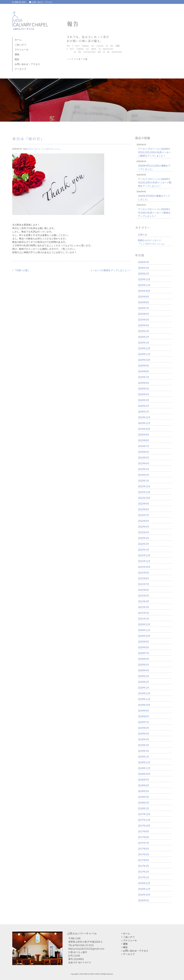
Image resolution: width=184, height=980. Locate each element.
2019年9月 (144, 710)
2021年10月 (144, 567)
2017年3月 (144, 866)
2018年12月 (144, 762)
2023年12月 (144, 417)
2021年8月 (144, 578)
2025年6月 (144, 314)
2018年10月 (144, 774)
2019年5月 (144, 733)
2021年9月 (144, 572)
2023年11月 (144, 423)
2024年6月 (144, 383)
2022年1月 (144, 549)
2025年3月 (144, 331)
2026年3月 (144, 268)
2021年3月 (144, 607)
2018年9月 (144, 779)
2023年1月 (144, 480)
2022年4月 (144, 532)
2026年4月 (144, 262)
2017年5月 (144, 854)
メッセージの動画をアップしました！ (110, 270)
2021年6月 (144, 590)
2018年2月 (144, 802)
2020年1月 (144, 687)
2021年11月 (144, 561)
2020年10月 (144, 636)
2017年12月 (144, 814)
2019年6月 (144, 728)
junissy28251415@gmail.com (89, 949)
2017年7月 (144, 843)
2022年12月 (144, 486)
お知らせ (143, 234)
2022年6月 (144, 521)
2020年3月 (144, 676)
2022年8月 (144, 509)
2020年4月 (144, 670)
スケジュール (22, 49)
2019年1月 (144, 756)
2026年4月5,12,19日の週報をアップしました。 (154, 167)
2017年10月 (144, 825)
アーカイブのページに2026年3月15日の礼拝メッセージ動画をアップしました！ (154, 212)
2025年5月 (144, 319)
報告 (17, 59)
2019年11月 (144, 699)
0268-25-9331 (19, 2)
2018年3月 (144, 797)
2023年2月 (144, 475)
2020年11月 (144, 630)
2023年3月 (144, 469)
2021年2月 (144, 613)
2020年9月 (144, 641)
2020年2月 (144, 682)
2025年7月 (144, 308)
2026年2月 (144, 273)
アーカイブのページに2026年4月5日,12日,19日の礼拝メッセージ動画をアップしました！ (154, 152)
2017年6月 (144, 848)
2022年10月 (144, 498)
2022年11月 (144, 492)
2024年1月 (144, 411)
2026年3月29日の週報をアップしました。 (154, 197)
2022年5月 (144, 526)
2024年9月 (144, 365)
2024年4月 (144, 394)
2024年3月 (144, 400)
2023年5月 (144, 457)
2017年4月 (144, 860)
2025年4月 (144, 325)
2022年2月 (144, 544)
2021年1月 (144, 618)
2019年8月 (144, 716)
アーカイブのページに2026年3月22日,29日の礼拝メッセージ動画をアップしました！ (155, 182)
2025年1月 (144, 342)
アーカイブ (20, 69)
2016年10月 (144, 894)
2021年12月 (144, 555)
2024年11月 (144, 354)
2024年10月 (144, 360)
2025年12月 (144, 279)
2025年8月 (144, 302)
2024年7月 (144, 377)
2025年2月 (144, 337)
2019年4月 (144, 739)
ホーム (18, 40)
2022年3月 (144, 538)
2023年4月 (144, 463)
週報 (17, 54)
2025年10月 (144, 291)
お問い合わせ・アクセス (41, 2)
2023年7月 (144, 446)
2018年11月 (144, 768)
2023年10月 (144, 429)
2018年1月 (144, 808)
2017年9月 (144, 831)
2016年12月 (144, 883)
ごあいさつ (20, 44)
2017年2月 (144, 871)
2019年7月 (144, 722)
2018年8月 (144, 785)
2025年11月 (144, 285)
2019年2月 (144, 751)
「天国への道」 (21, 270)
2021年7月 (144, 584)
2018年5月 (144, 791)
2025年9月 (144, 296)
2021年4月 (144, 601)
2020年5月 (144, 664)
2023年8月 (144, 440)
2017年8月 (144, 837)
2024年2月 (144, 406)
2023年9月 (144, 434)
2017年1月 (144, 877)
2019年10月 (144, 705)
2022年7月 (144, 515)
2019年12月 (144, 693)
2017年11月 (144, 820)
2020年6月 (144, 659)
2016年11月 (144, 889)
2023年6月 (144, 452)
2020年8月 (144, 647)
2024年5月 (144, 388)
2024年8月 (144, 371)
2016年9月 (144, 900)
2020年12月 (144, 624)
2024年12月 (144, 348)
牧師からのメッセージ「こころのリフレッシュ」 (42, 149)
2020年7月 (144, 653)
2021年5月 (144, 595)
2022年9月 (144, 503)
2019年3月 (144, 745)
